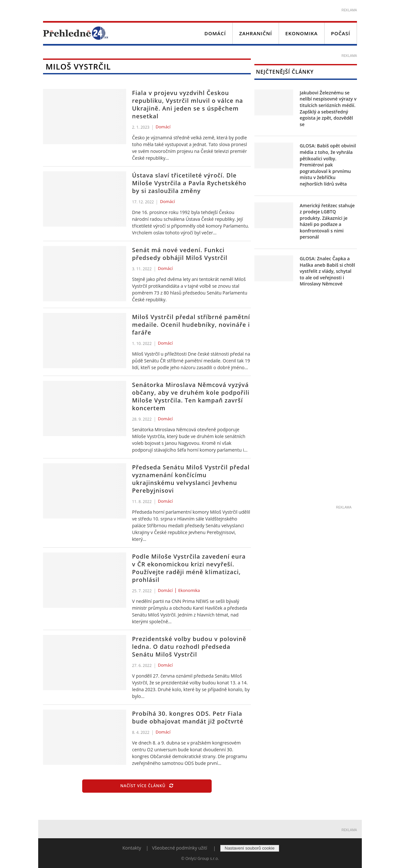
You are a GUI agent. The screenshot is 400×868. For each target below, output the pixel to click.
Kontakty (132, 848)
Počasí (341, 33)
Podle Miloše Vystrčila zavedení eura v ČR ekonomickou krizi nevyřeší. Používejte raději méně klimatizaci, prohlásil (189, 568)
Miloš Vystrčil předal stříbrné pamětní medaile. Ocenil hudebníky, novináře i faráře (191, 325)
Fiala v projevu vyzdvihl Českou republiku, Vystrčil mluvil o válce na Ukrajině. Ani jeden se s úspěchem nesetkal (188, 104)
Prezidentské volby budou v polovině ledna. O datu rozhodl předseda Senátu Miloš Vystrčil (189, 647)
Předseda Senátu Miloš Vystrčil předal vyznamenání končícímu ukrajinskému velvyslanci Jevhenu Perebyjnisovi (191, 479)
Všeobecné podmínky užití (180, 848)
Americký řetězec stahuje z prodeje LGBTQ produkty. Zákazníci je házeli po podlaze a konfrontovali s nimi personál (327, 221)
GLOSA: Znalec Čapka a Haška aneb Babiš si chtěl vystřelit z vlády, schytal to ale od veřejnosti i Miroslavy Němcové (327, 271)
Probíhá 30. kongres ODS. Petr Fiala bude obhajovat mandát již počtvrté (188, 717)
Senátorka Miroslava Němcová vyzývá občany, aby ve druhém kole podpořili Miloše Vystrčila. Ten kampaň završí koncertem (191, 396)
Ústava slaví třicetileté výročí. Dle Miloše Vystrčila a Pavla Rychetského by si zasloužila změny (189, 183)
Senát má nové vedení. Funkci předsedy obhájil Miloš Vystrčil (180, 254)
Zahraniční (256, 33)
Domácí (215, 33)
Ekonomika (302, 33)
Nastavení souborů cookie (250, 848)
